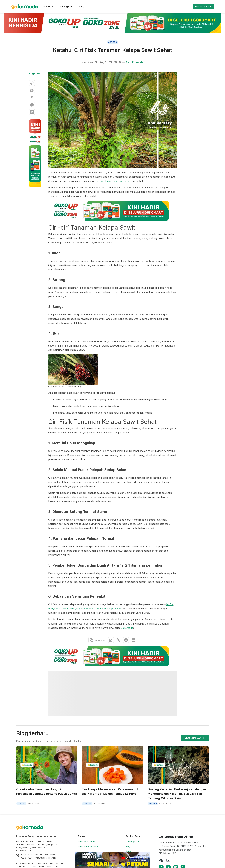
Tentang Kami (66, 6)
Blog (81, 6)
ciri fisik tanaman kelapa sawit (113, 181)
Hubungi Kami (203, 6)
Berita (128, 851)
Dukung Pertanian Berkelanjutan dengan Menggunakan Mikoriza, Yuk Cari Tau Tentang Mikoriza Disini (177, 794)
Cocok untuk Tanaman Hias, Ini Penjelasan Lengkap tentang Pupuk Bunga (47, 791)
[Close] (148, 855)
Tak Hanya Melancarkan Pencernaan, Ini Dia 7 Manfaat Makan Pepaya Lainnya (111, 791)
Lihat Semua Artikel (195, 738)
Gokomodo (127, 628)
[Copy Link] (32, 83)
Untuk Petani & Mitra (88, 846)
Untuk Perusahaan (87, 842)
